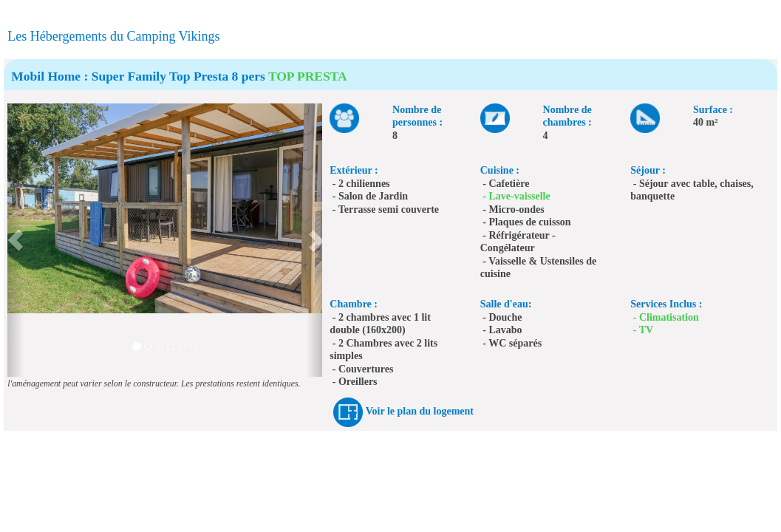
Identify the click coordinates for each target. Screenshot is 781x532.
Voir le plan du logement (420, 411)
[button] (15, 240)
